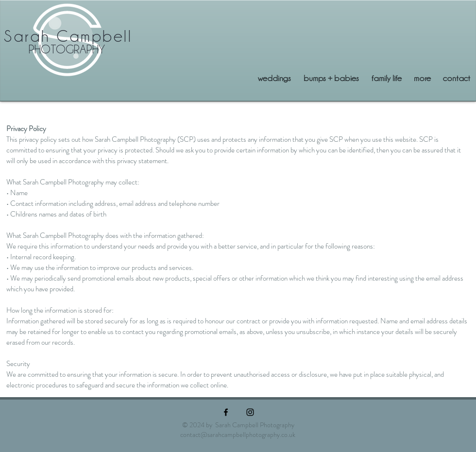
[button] (422, 78)
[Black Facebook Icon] (226, 412)
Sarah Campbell (68, 36)
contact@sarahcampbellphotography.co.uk (238, 435)
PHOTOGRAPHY (67, 49)
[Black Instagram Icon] (250, 412)
